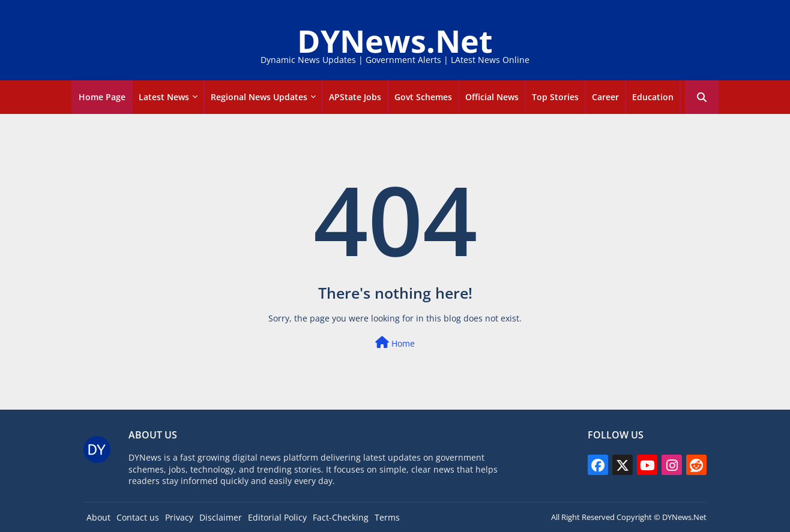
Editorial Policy (277, 517)
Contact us (138, 517)
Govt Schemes (423, 97)
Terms (387, 517)
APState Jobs (355, 97)
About (98, 517)
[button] (702, 97)
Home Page (102, 97)
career (605, 97)
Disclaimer (221, 517)
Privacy (179, 517)
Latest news (164, 97)
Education (653, 97)
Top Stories (555, 97)
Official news (492, 97)
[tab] (102, 97)
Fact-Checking (341, 517)
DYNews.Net (395, 40)
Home (395, 343)
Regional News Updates (259, 97)
